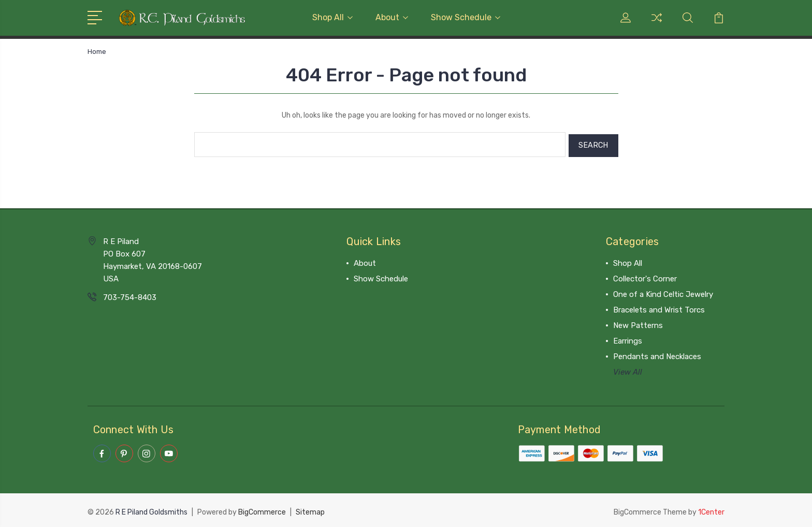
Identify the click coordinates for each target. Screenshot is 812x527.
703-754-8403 (130, 295)
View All (628, 370)
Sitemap (310, 509)
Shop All (332, 17)
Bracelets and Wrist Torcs (659, 308)
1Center (711, 509)
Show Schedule (466, 17)
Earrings (628, 339)
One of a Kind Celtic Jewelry (663, 292)
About (392, 17)
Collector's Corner (645, 277)
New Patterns (638, 323)
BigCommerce (262, 509)
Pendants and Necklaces (657, 354)
